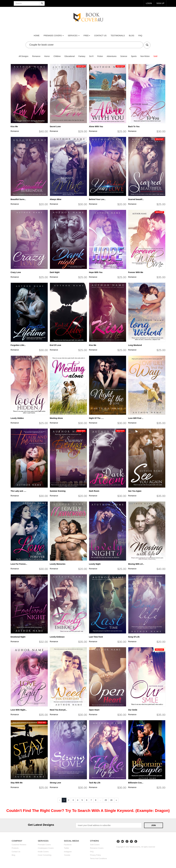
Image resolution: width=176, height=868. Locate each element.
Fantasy (82, 56)
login (149, 3)
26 (111, 800)
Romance (36, 56)
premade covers (54, 36)
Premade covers (44, 845)
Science (124, 56)
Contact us (100, 36)
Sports (134, 56)
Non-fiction (145, 56)
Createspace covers (46, 848)
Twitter (66, 848)
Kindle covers (43, 852)
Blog (132, 36)
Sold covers (95, 845)
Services (74, 36)
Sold (155, 56)
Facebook (68, 845)
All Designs (24, 56)
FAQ (140, 36)
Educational (70, 56)
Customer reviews (19, 845)
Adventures (112, 56)
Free (87, 36)
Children (57, 56)
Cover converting (45, 855)
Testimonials (118, 36)
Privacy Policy (95, 855)
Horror (47, 56)
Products (15, 848)
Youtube (67, 855)
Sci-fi (91, 56)
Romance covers (97, 848)
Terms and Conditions (99, 859)
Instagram (68, 852)
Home (37, 36)
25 (106, 800)
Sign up (160, 3)
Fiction (100, 56)
